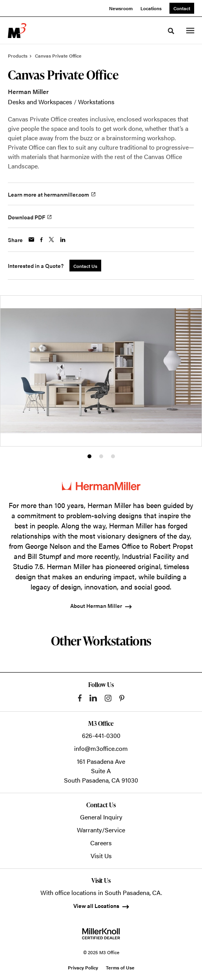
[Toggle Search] (171, 31)
